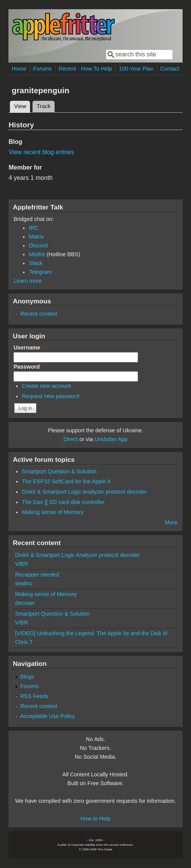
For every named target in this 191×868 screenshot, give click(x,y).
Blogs (27, 677)
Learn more (28, 281)
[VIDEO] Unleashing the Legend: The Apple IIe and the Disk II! (91, 633)
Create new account (46, 386)
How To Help (96, 69)
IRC (34, 228)
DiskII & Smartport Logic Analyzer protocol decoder (84, 492)
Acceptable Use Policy (48, 716)
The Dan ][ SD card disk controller (63, 502)
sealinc (24, 583)
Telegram (40, 272)
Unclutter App (111, 439)
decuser (25, 603)
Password (28, 367)
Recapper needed (37, 575)
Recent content (39, 314)
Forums (42, 69)
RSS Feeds (35, 696)
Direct (71, 439)
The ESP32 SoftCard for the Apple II (66, 481)
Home (19, 69)
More (171, 522)
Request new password (51, 396)
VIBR (21, 564)
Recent (68, 69)
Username (29, 348)
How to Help (95, 819)
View (22, 105)
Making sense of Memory (53, 512)
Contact (170, 69)
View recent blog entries (41, 152)
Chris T (24, 642)
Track (44, 106)
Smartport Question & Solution (59, 471)
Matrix (36, 237)
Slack (35, 263)
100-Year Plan (136, 69)
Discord (38, 245)
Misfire (37, 254)
